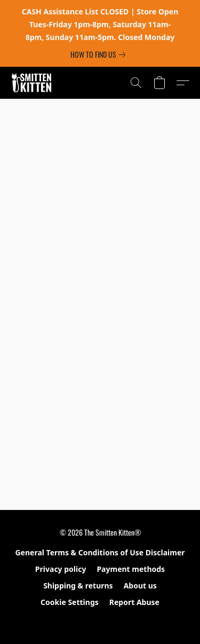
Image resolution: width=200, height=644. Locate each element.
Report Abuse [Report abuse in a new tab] (134, 602)
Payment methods (131, 569)
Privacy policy (61, 569)
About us (140, 586)
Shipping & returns (78, 586)
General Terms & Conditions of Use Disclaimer (100, 552)
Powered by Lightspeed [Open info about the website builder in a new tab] (100, 621)
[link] (100, 54)
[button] (33, 83)
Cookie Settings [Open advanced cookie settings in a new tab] (70, 602)
